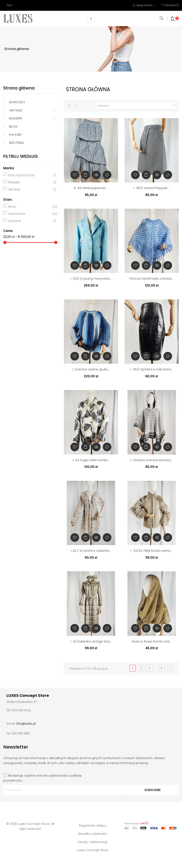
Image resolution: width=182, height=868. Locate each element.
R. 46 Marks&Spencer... (91, 188)
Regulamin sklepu (93, 825)
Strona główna (19, 88)
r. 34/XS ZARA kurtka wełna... (152, 551)
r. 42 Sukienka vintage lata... (91, 641)
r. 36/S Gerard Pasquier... (152, 188)
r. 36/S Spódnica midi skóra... (152, 369)
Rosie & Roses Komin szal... (152, 641)
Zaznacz (137, 105)
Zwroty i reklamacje (93, 842)
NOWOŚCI (17, 102)
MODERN (16, 118)
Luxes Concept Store (93, 850)
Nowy (30, 207)
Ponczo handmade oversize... (152, 279)
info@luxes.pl (26, 724)
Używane (30, 221)
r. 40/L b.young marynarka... (91, 279)
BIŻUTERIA (16, 142)
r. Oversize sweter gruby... (91, 369)
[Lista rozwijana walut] (10, 5)
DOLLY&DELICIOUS (30, 175)
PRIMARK (30, 182)
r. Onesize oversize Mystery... (152, 460)
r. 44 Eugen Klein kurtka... (91, 460)
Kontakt (15, 134)
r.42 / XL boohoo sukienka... (91, 551)
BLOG (13, 126)
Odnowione (30, 214)
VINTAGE (16, 110)
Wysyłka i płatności (93, 834)
